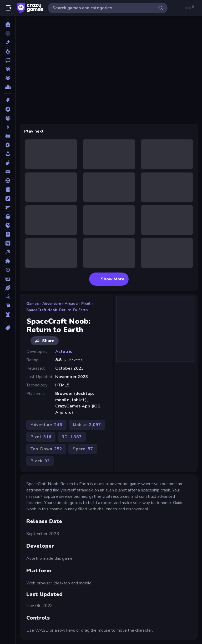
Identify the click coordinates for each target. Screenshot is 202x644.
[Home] (8, 24)
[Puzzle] (8, 261)
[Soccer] (8, 279)
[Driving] (8, 181)
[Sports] (8, 288)
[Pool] (8, 252)
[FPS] (8, 207)
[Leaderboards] (8, 87)
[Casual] (8, 154)
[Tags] (8, 328)
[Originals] (8, 69)
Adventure (52, 304)
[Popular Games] (8, 51)
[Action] (8, 100)
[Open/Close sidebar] (8, 8)
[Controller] (8, 172)
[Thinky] (8, 306)
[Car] (8, 136)
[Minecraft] (8, 243)
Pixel (86, 304)
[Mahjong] (8, 234)
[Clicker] (8, 163)
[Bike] (8, 127)
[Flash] (8, 198)
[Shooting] (8, 270)
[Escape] (8, 190)
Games (32, 304)
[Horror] (8, 216)
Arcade (71, 304)
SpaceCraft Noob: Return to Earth (57, 310)
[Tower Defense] (8, 315)
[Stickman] (8, 297)
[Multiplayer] (8, 78)
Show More (109, 279)
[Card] (8, 145)
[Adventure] (8, 109)
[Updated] (8, 60)
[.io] (8, 225)
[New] (8, 42)
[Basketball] (8, 118)
